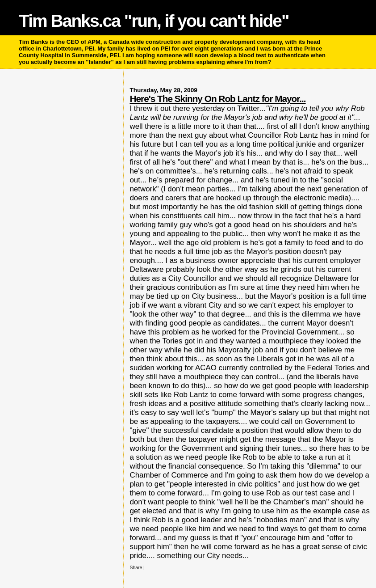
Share (136, 568)
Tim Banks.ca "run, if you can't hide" (154, 21)
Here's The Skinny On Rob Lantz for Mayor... (217, 99)
